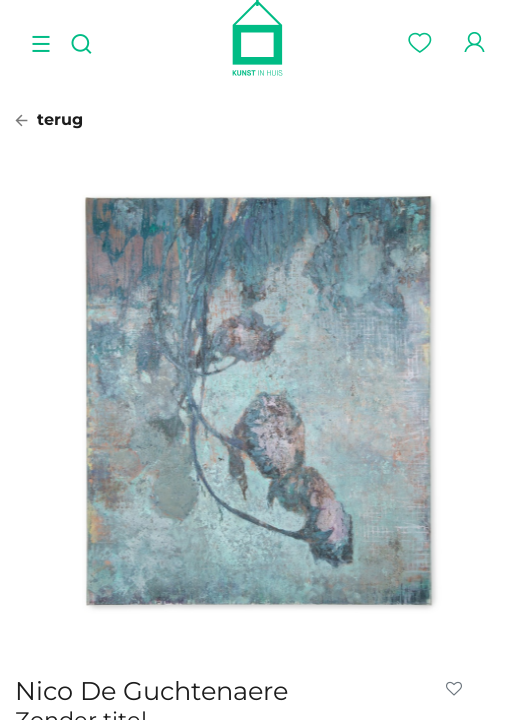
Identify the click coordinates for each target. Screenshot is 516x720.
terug (49, 119)
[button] (458, 689)
